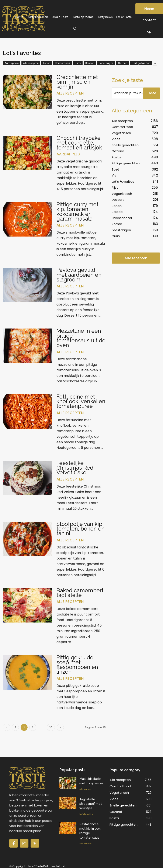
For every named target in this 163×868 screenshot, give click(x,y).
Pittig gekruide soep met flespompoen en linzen (78, 663)
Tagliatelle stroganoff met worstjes (91, 801)
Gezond (123, 63)
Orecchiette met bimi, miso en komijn (78, 82)
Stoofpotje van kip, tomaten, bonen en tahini (81, 527)
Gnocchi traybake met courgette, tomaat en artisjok (80, 142)
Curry (78, 63)
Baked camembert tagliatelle (80, 591)
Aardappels (12, 63)
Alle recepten (31, 63)
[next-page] (60, 725)
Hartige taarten (141, 63)
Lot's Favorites (86, 812)
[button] (75, 28)
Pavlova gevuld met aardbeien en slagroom (80, 274)
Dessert (90, 63)
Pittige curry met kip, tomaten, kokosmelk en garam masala (78, 211)
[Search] (152, 93)
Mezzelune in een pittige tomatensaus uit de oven (80, 337)
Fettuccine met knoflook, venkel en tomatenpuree (79, 400)
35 (51, 725)
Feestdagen (106, 63)
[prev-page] (7, 725)
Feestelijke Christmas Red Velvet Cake (75, 466)
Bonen (47, 63)
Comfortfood (62, 63)
